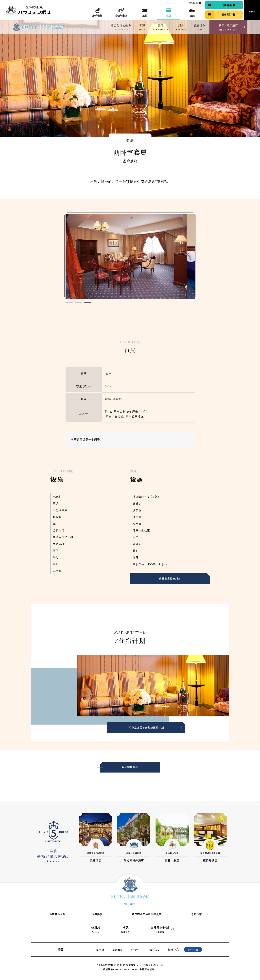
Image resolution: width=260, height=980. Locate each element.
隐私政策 (196, 914)
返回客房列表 (130, 771)
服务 (181, 27)
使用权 (96, 930)
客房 (142, 27)
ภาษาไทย (153, 950)
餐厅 (161, 27)
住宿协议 (97, 914)
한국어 (135, 950)
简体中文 (193, 950)
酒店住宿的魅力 (121, 27)
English (117, 950)
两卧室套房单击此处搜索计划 (146, 732)
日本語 (100, 950)
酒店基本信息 (57, 914)
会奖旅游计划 (160, 930)
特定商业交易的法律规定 (147, 914)
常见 (125, 930)
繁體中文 (174, 950)
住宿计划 (200, 27)
